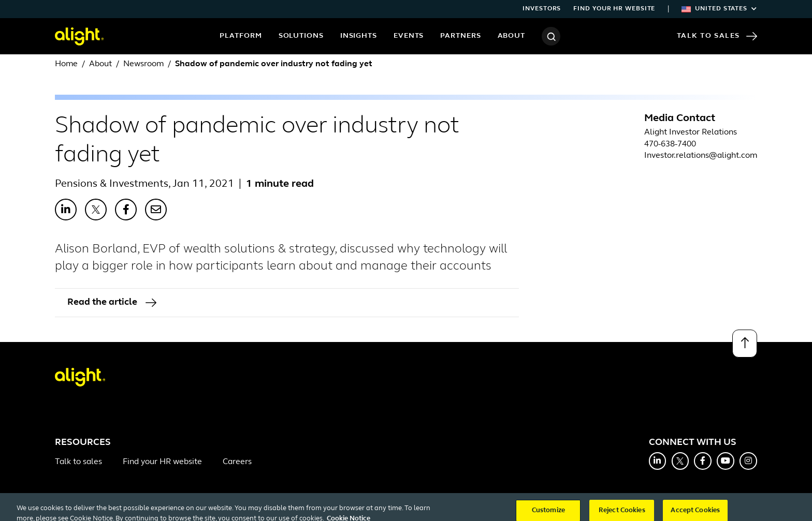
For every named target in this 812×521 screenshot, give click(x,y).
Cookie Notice (282, 508)
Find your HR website (614, 9)
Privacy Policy (224, 508)
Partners (460, 36)
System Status (568, 508)
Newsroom (143, 64)
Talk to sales (78, 462)
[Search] (551, 36)
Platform (241, 36)
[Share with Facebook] (126, 210)
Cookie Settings (344, 508)
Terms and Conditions (154, 508)
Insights (359, 36)
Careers (237, 462)
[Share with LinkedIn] (66, 210)
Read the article (112, 302)
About (512, 36)
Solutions (301, 36)
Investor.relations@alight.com (701, 156)
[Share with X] (96, 210)
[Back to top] (745, 344)
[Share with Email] (156, 210)
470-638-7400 (670, 144)
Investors (542, 9)
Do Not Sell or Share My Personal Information (456, 508)
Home (66, 64)
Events (409, 36)
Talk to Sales (717, 36)
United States (719, 9)
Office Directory (81, 508)
